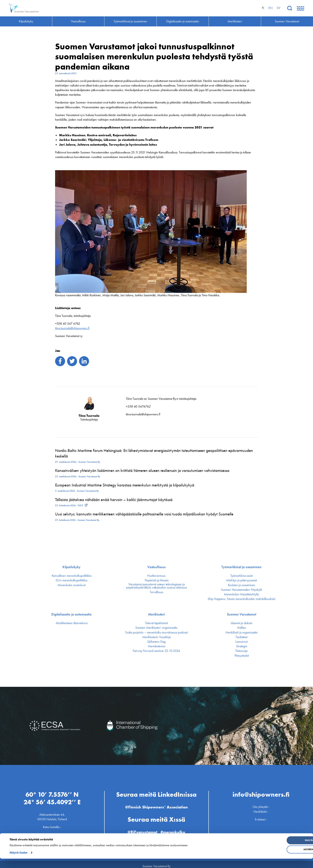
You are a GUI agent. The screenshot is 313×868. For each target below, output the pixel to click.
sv (279, 8)
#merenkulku (174, 829)
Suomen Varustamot (242, 614)
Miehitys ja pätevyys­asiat (241, 580)
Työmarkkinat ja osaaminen (241, 567)
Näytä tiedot (18, 862)
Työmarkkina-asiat (241, 576)
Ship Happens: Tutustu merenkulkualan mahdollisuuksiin (242, 599)
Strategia (242, 646)
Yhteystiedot (242, 656)
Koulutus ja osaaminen (242, 585)
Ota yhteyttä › (261, 803)
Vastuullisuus (156, 567)
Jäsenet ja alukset (241, 623)
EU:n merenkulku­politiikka (71, 580)
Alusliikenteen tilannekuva (72, 623)
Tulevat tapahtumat (156, 623)
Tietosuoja (241, 651)
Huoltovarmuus (156, 576)
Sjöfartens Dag (156, 642)
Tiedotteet (241, 637)
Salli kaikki (281, 850)
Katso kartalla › (52, 824)
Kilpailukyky (71, 567)
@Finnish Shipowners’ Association (156, 804)
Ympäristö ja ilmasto (156, 580)
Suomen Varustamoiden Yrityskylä (241, 590)
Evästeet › (261, 816)
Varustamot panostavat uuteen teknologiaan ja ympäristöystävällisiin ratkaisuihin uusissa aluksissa (156, 586)
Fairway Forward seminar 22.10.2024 (156, 651)
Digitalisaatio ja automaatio (71, 614)
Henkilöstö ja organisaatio (242, 632)
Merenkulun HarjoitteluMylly (241, 594)
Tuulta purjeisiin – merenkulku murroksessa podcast (156, 632)
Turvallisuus (156, 592)
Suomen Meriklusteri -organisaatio (156, 628)
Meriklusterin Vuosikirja (156, 637)
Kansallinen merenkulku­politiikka (72, 576)
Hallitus (242, 628)
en (270, 8)
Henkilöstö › (261, 808)
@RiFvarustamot (142, 829)
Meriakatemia (156, 646)
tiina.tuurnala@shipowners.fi (72, 328)
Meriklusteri (156, 614)
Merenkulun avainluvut (71, 585)
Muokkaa (281, 859)
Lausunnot (241, 642)
